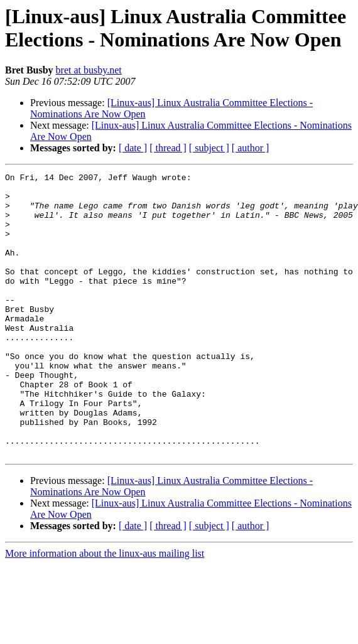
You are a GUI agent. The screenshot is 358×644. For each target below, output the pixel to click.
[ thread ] (168, 148)
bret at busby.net (89, 70)
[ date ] (133, 148)
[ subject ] (209, 148)
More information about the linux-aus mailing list (105, 610)
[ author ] (251, 148)
